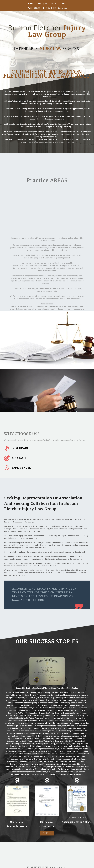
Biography (42, 3)
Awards (54, 3)
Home (31, 3)
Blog (64, 3)
